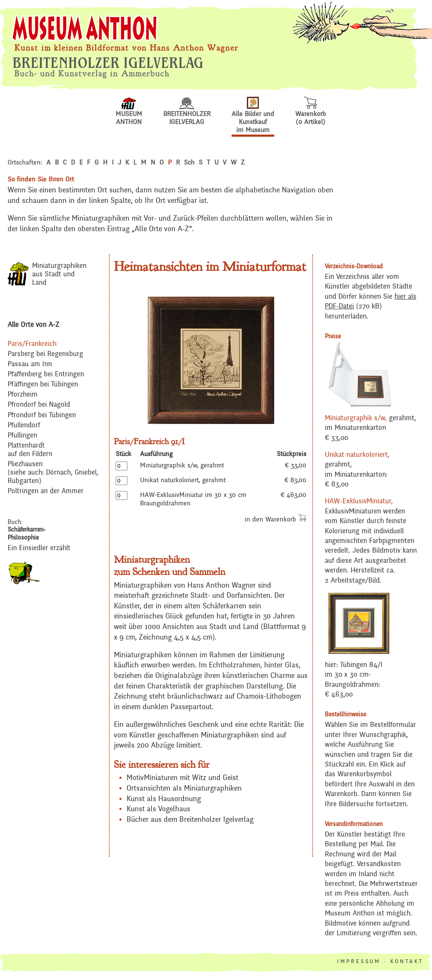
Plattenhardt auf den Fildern (30, 450)
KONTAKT (407, 962)
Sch (189, 162)
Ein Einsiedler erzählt (39, 548)
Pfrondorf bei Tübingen (42, 415)
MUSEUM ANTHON (129, 115)
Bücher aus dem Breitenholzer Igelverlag (190, 820)
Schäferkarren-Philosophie (27, 533)
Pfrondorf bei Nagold (39, 405)
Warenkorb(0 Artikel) (310, 115)
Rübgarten (23, 481)
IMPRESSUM (359, 962)
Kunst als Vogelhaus (158, 809)
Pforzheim (23, 395)
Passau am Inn (30, 364)
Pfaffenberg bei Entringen (46, 374)
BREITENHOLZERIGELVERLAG (187, 115)
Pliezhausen (25, 464)
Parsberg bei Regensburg (45, 354)
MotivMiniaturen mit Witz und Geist (182, 778)
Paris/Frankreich (32, 344)
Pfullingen (22, 436)
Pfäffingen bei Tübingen (43, 385)
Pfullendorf (24, 425)
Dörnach (58, 473)
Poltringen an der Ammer (46, 491)
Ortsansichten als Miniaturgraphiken (184, 788)
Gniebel (86, 473)
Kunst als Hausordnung (164, 799)
